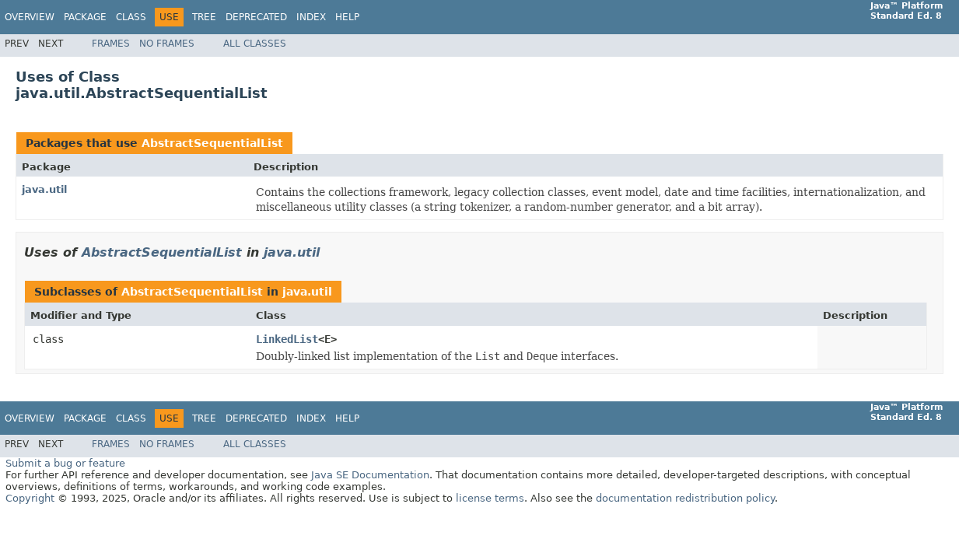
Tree (204, 17)
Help (347, 17)
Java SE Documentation (370, 475)
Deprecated (256, 17)
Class (131, 17)
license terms (490, 498)
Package (85, 17)
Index (311, 17)
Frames (111, 44)
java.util (44, 189)
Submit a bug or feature (65, 463)
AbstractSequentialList (212, 143)
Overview (30, 17)
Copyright (30, 498)
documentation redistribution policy (685, 498)
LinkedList (287, 339)
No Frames (167, 44)
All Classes (255, 44)
